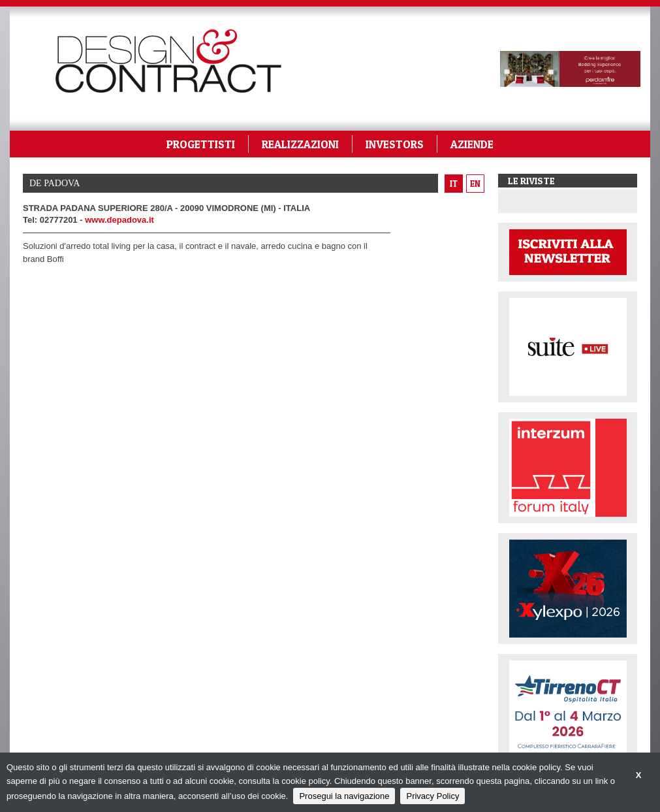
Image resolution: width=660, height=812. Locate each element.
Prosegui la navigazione (344, 796)
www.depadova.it (119, 220)
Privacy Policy (432, 796)
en (475, 184)
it (454, 184)
